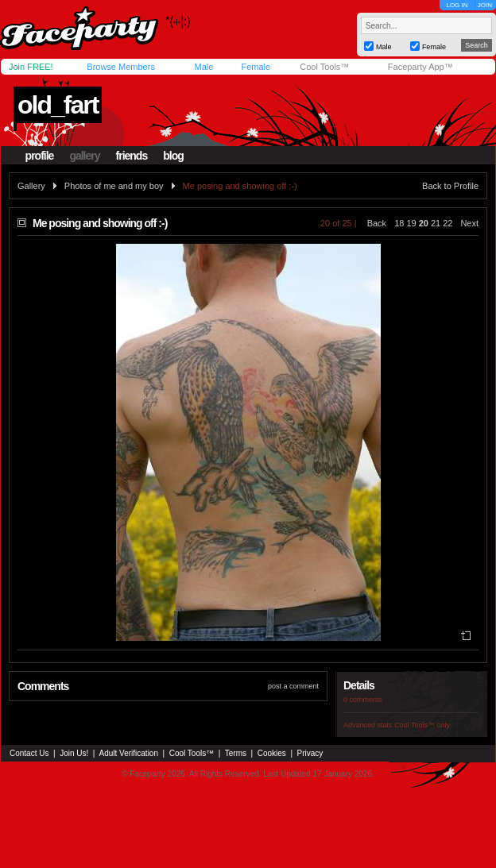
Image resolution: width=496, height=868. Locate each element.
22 (448, 223)
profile (40, 156)
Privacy (310, 753)
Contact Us (29, 753)
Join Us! (74, 753)
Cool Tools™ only (422, 725)
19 (411, 223)
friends (132, 156)
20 (424, 223)
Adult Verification (128, 753)
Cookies (272, 753)
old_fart (58, 105)
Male (203, 67)
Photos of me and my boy (114, 186)
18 (399, 223)
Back (377, 223)
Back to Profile (450, 186)
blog (173, 156)
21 (436, 223)
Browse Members (121, 67)
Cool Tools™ (324, 67)
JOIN (485, 5)
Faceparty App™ (420, 67)
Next (469, 223)
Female (256, 67)
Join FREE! (31, 67)
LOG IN (457, 5)
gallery (84, 156)
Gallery (31, 186)
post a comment (293, 686)
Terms (236, 753)
